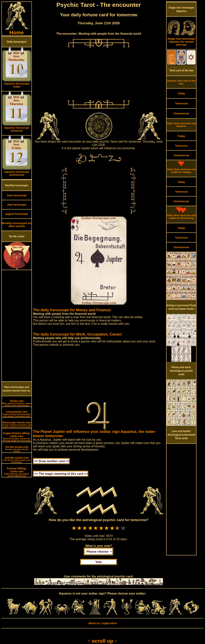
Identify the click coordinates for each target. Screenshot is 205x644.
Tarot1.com (17, 403)
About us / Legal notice (102, 623)
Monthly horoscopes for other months (17, 225)
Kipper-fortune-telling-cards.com (17, 437)
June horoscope (17, 195)
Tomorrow (181, 103)
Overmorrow (181, 113)
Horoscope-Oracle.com (17, 425)
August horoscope (17, 214)
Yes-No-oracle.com (17, 449)
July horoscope (17, 205)
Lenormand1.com (17, 414)
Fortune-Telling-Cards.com (17, 472)
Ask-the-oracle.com (17, 460)
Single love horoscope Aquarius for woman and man (181, 41)
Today (181, 93)
